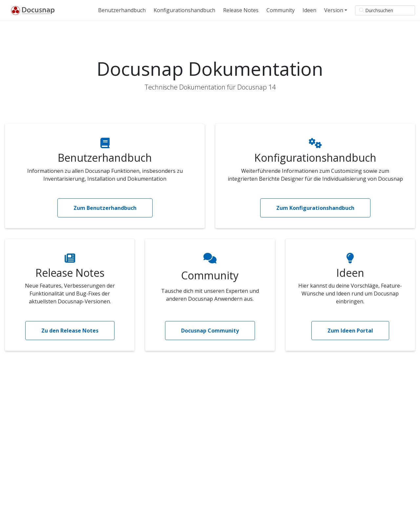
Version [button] (334, 10)
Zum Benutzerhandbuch (105, 208)
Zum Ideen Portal (350, 331)
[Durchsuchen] (385, 10)
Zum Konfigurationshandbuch (315, 208)
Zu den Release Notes (70, 331)
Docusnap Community (210, 331)
